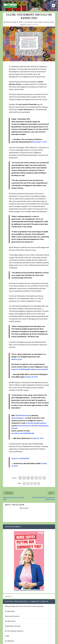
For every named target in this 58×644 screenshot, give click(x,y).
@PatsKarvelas (24, 415)
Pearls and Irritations (12, 616)
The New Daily (10, 611)
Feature (41, 22)
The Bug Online (10, 621)
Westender (10, 22)
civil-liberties (28, 22)
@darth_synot (17, 359)
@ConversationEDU (41, 369)
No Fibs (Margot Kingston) (14, 631)
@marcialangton (18, 418)
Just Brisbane (9, 641)
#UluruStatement (24, 426)
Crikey (7, 636)
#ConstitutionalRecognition (36, 423)
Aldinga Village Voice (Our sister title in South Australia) (24, 606)
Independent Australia (13, 626)
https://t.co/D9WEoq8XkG (21, 369)
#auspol (14, 428)
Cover (35, 22)
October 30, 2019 (31, 377)
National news (49, 22)
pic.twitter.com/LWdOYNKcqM (23, 433)
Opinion (23, 25)
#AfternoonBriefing (41, 426)
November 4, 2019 (40, 142)
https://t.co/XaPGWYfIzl (20, 458)
